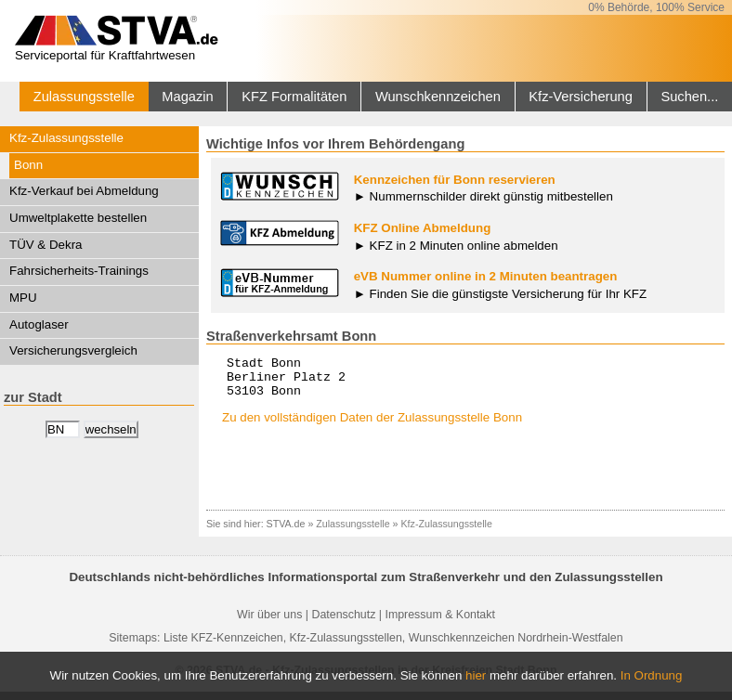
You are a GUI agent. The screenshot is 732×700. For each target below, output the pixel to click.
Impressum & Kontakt (439, 623)
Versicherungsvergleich (73, 350)
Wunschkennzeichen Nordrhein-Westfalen (516, 646)
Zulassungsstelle (84, 97)
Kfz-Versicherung (581, 97)
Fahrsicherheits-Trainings (79, 271)
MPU (23, 298)
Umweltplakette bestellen (78, 218)
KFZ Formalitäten (294, 97)
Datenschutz (343, 623)
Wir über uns (269, 623)
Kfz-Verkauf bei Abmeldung (84, 191)
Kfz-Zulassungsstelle (66, 138)
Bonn (28, 165)
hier (476, 675)
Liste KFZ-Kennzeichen (223, 646)
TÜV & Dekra (46, 245)
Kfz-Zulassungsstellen (346, 646)
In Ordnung (652, 675)
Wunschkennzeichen (438, 97)
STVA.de (286, 532)
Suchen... (689, 97)
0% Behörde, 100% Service (656, 7)
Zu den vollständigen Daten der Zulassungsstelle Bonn (372, 426)
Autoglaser (39, 324)
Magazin (187, 97)
